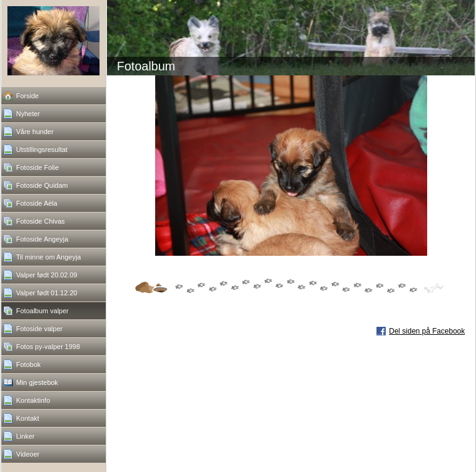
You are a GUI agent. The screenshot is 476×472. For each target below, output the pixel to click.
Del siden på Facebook (427, 331)
